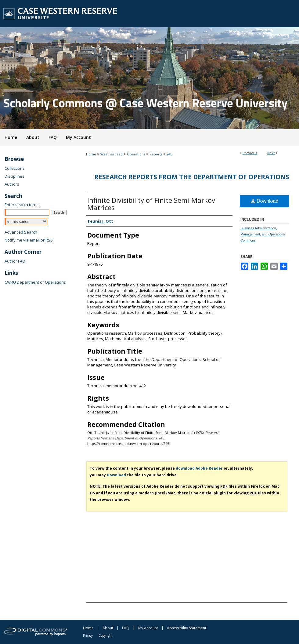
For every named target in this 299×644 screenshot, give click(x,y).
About (108, 628)
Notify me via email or (29, 240)
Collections (15, 168)
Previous (250, 153)
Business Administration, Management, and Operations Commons (263, 234)
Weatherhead (112, 154)
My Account (148, 628)
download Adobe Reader (199, 468)
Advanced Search (21, 232)
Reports (156, 154)
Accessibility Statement (187, 628)
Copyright (106, 635)
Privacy (88, 635)
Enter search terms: (23, 205)
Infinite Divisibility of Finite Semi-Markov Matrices (151, 204)
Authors (12, 184)
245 (169, 154)
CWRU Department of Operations (35, 282)
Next (271, 153)
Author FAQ (15, 261)
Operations (136, 154)
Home (91, 154)
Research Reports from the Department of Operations (192, 177)
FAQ (126, 628)
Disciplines (14, 176)
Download (265, 201)
